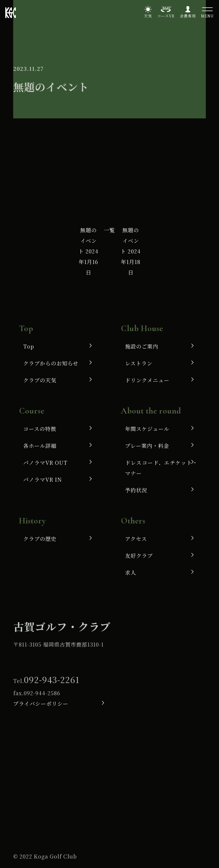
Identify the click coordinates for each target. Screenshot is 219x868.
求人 (131, 572)
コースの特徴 (40, 429)
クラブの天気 (40, 380)
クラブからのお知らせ (51, 363)
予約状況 (136, 490)
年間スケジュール (147, 429)
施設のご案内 (142, 346)
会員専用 (188, 16)
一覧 (109, 230)
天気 (148, 16)
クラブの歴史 (40, 539)
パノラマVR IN (43, 479)
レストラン (139, 363)
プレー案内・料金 (147, 446)
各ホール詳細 (40, 446)
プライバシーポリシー (41, 704)
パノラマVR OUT (45, 463)
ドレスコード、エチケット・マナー (161, 468)
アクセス (136, 539)
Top (29, 346)
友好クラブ (139, 556)
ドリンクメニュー (147, 380)
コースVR (166, 16)
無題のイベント (88, 251)
